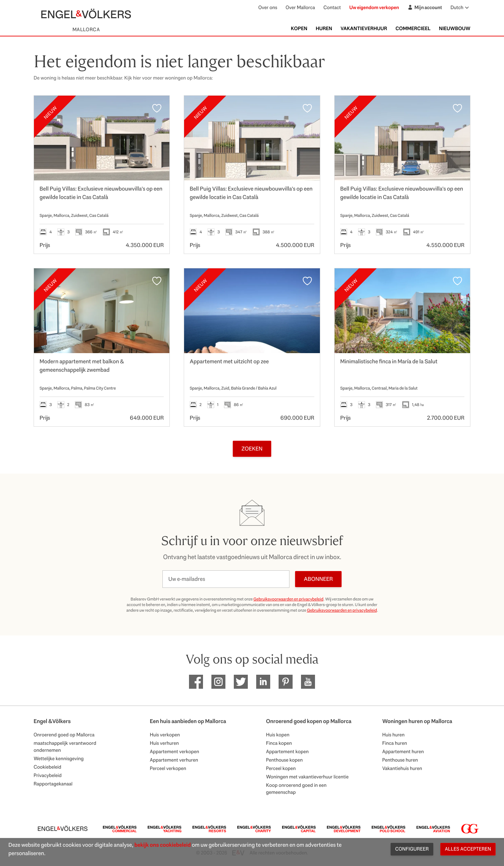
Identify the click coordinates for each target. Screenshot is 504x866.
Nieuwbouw (455, 28)
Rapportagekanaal (53, 784)
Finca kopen (279, 743)
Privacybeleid (48, 775)
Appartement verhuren (174, 760)
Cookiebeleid (47, 767)
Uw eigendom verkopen (374, 7)
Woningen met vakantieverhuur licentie (307, 777)
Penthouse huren (400, 760)
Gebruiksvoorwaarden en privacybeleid (288, 599)
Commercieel (413, 28)
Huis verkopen (165, 735)
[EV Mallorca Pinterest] (286, 682)
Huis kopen (278, 735)
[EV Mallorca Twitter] (241, 682)
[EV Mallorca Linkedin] (263, 682)
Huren (324, 28)
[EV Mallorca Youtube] (308, 682)
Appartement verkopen (174, 751)
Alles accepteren (468, 849)
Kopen (299, 28)
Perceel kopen (281, 768)
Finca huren (395, 743)
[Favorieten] (157, 108)
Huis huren (393, 735)
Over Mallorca (300, 7)
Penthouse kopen (284, 760)
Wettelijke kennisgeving (59, 758)
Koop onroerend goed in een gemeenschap (296, 789)
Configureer (412, 849)
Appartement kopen (287, 751)
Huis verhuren (164, 743)
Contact (332, 7)
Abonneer (318, 579)
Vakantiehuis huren (402, 768)
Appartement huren (403, 751)
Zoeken (252, 449)
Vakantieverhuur (364, 28)
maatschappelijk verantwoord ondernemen (65, 747)
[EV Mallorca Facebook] (196, 682)
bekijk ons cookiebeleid (163, 845)
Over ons (268, 7)
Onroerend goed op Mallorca (64, 735)
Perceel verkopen (168, 768)
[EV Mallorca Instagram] (218, 682)
